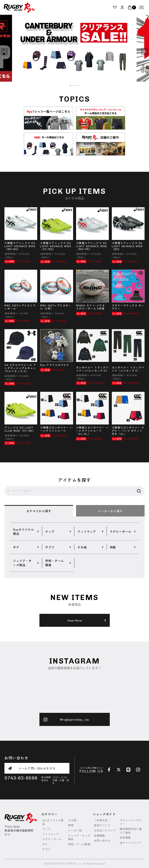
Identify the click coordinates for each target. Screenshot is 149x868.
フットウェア (51, 834)
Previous (4, 52)
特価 (71, 825)
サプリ (46, 849)
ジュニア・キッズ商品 (79, 837)
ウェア (46, 829)
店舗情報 (99, 836)
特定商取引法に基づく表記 (131, 831)
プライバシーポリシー (131, 822)
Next (145, 52)
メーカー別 (75, 830)
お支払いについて (105, 830)
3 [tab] (76, 86)
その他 (72, 820)
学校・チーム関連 (79, 844)
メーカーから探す (110, 511)
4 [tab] (79, 86)
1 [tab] (71, 86)
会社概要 (125, 838)
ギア (45, 844)
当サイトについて (131, 843)
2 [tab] (73, 86)
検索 (139, 491)
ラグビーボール (52, 839)
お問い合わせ (102, 841)
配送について (102, 825)
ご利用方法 (101, 820)
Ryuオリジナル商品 (53, 822)
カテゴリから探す (39, 511)
